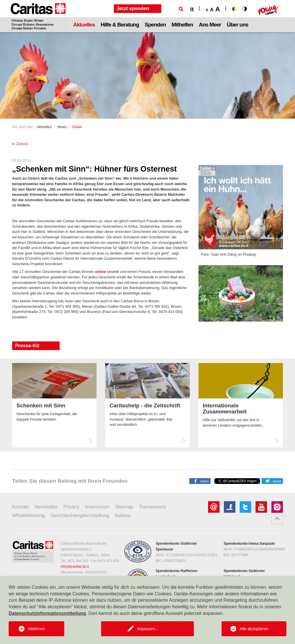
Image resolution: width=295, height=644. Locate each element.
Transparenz (153, 507)
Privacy (71, 507)
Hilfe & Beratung (120, 25)
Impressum (97, 507)
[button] (200, 481)
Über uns (238, 25)
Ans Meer (210, 25)
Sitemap (124, 507)
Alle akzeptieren (254, 629)
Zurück (20, 144)
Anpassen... (147, 629)
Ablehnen (36, 629)
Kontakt (20, 507)
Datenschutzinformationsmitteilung (47, 613)
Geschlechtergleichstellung (80, 515)
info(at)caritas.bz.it (75, 567)
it (192, 9)
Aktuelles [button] (84, 25)
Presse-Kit (27, 346)
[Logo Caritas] (38, 16)
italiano (123, 515)
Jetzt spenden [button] (133, 8)
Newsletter (46, 507)
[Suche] (181, 9)
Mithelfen (182, 25)
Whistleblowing (28, 515)
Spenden (155, 25)
